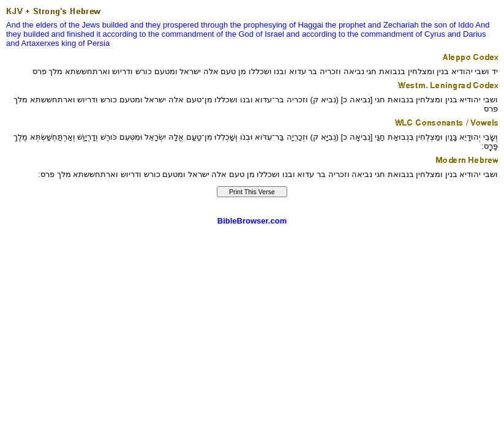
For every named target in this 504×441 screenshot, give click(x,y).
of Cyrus (431, 34)
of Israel (270, 34)
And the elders (32, 25)
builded (115, 25)
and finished (73, 34)
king (69, 43)
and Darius (467, 34)
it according (117, 34)
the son (434, 25)
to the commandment (177, 34)
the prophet (345, 25)
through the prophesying (244, 25)
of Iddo (462, 25)
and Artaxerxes (33, 43)
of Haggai (306, 25)
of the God (235, 34)
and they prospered (164, 25)
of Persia (94, 43)
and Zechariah (393, 25)
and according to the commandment (350, 34)
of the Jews (80, 25)
